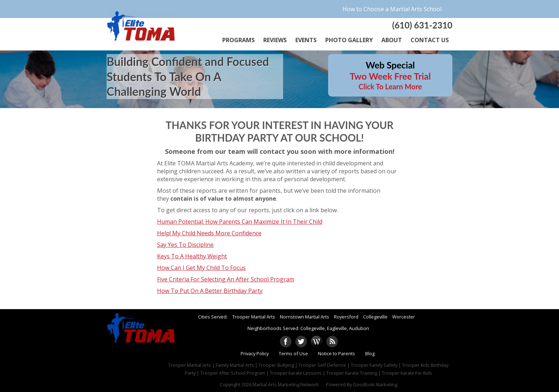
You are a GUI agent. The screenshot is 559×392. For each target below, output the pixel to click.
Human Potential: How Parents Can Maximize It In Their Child (240, 222)
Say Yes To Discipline (185, 245)
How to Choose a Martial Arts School (392, 9)
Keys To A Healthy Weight (192, 256)
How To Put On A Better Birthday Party (210, 291)
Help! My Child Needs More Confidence (209, 233)
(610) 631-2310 (422, 25)
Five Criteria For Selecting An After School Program (226, 279)
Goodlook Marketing (375, 384)
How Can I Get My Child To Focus (201, 268)
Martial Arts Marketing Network (286, 384)
